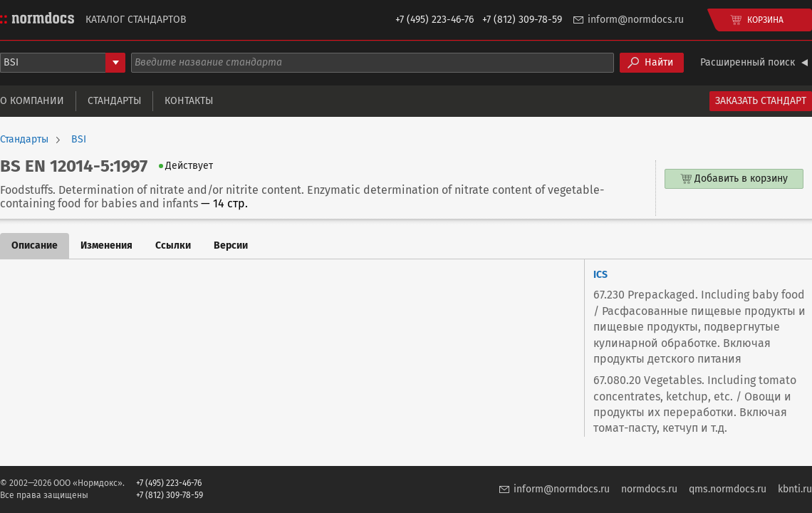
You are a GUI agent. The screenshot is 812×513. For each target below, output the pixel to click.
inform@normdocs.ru (636, 20)
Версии (231, 245)
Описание (35, 245)
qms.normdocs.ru (728, 489)
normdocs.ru (649, 489)
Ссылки (173, 245)
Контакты (189, 101)
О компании (32, 101)
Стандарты (114, 101)
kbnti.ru (795, 489)
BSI (79, 140)
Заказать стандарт (761, 101)
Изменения (106, 245)
